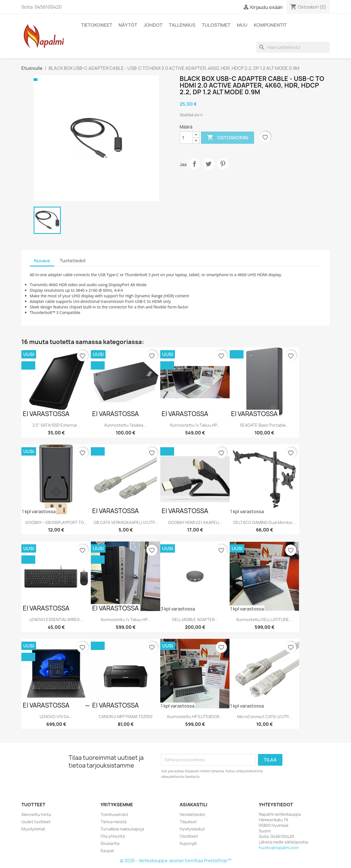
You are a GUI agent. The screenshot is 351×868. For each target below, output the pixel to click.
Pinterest (223, 164)
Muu (242, 25)
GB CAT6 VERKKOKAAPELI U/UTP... (126, 522)
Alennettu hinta (36, 814)
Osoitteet (189, 836)
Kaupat (107, 851)
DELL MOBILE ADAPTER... (195, 620)
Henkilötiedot (192, 814)
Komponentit (270, 25)
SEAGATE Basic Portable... (264, 425)
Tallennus (182, 25)
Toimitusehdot (114, 814)
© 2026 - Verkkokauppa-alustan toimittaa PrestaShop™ (176, 861)
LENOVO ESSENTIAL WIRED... (56, 620)
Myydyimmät (33, 829)
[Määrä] (186, 138)
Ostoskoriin (228, 138)
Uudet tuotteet (36, 822)
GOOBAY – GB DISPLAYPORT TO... (56, 522)
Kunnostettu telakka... (126, 425)
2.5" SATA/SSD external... (56, 425)
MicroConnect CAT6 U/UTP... (264, 717)
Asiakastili (194, 805)
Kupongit (188, 843)
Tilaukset (188, 822)
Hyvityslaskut (192, 829)
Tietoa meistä (113, 822)
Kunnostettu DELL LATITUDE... (264, 620)
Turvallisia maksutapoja (122, 829)
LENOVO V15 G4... (56, 717)
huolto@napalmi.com (279, 848)
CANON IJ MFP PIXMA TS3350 (126, 717)
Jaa (194, 164)
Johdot (153, 25)
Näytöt (128, 25)
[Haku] (293, 47)
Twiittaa (209, 164)
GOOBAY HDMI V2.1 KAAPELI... (195, 522)
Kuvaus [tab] (42, 261)
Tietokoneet (97, 25)
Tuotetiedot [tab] (73, 261)
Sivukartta (110, 843)
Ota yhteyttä (113, 836)
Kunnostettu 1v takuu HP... (195, 425)
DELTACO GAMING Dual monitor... (264, 522)
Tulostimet (216, 25)
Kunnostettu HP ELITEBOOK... (195, 717)
